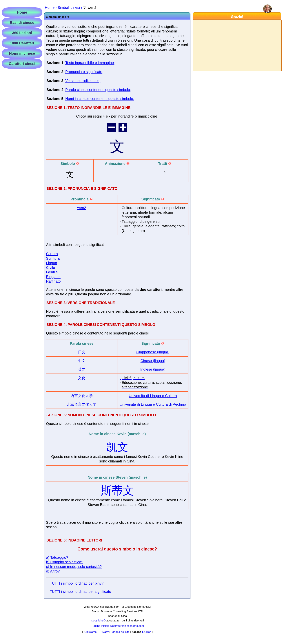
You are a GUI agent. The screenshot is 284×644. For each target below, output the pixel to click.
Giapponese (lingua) (153, 352)
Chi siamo (91, 632)
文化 (82, 378)
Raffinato (53, 281)
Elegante (53, 277)
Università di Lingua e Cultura (153, 396)
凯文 (117, 447)
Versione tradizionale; (83, 81)
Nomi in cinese (22, 53)
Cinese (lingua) (153, 361)
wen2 (82, 208)
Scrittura (53, 258)
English (147, 632)
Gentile (52, 272)
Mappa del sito (121, 632)
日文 (82, 352)
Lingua (52, 263)
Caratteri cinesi (22, 64)
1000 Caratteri (22, 43)
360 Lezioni (22, 33)
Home (22, 12)
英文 (82, 369)
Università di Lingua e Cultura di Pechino (153, 404)
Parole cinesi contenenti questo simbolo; (98, 90)
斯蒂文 (117, 491)
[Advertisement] (237, 45)
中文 (82, 361)
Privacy (104, 632)
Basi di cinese (22, 23)
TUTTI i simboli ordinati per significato (80, 592)
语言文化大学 (82, 396)
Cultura (52, 254)
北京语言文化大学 (82, 404)
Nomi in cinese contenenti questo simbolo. (100, 99)
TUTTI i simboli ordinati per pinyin (77, 583)
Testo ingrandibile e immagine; (90, 63)
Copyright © (98, 620)
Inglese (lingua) (153, 369)
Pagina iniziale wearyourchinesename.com (118, 626)
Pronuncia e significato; (84, 72)
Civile (51, 268)
